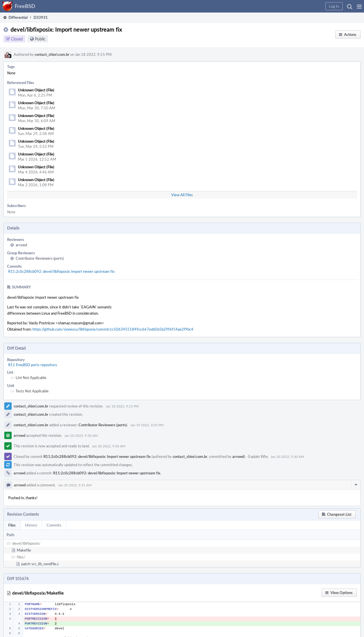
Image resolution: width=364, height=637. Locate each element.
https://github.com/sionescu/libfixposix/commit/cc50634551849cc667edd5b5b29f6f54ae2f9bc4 (113, 329)
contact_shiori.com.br (52, 54)
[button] (359, 6)
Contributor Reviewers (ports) (40, 258)
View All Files (182, 195)
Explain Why (258, 456)
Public (40, 39)
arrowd (21, 245)
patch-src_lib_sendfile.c (40, 564)
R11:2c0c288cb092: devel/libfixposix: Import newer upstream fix (61, 271)
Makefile (24, 550)
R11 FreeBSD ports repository (33, 365)
